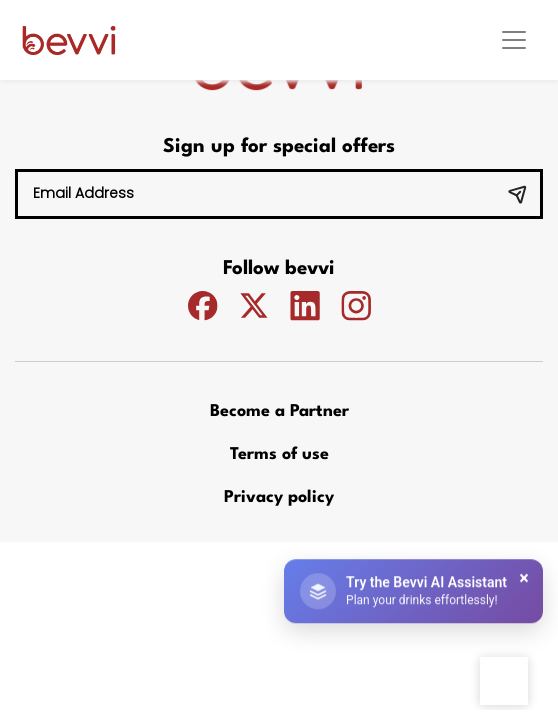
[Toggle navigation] (514, 40)
